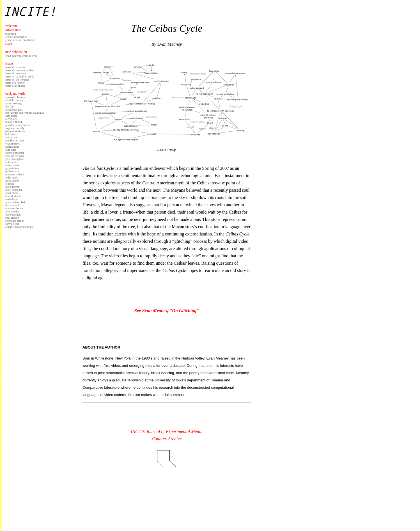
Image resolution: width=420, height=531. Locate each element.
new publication (16, 52)
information (13, 30)
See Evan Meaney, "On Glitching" (167, 311)
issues (9, 63)
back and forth (15, 93)
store (9, 44)
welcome (11, 26)
